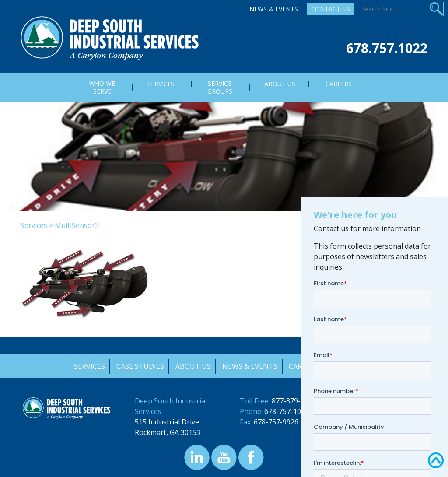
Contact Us (331, 9)
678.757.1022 (387, 48)
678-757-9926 (276, 422)
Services (34, 225)
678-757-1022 (287, 411)
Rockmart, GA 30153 (168, 432)
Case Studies (140, 366)
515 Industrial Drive (167, 422)
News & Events (274, 9)
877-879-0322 (294, 401)
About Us (193, 366)
